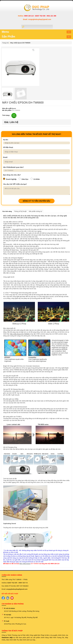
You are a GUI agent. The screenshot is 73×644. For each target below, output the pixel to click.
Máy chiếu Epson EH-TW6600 (20, 43)
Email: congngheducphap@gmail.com (37, 19)
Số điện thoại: (8, 147)
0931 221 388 (51, 16)
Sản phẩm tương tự (35, 211)
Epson (14, 108)
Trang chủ (5, 43)
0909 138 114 (29, 16)
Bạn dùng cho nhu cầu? (12, 175)
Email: (5, 157)
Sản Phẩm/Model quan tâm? (13, 167)
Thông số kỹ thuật (20, 211)
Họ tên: (6, 140)
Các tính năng (7, 211)
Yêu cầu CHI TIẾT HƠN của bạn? (15, 184)
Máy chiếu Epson (25, 564)
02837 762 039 (40, 16)
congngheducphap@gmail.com (17, 589)
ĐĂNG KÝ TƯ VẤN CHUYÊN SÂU (36, 201)
